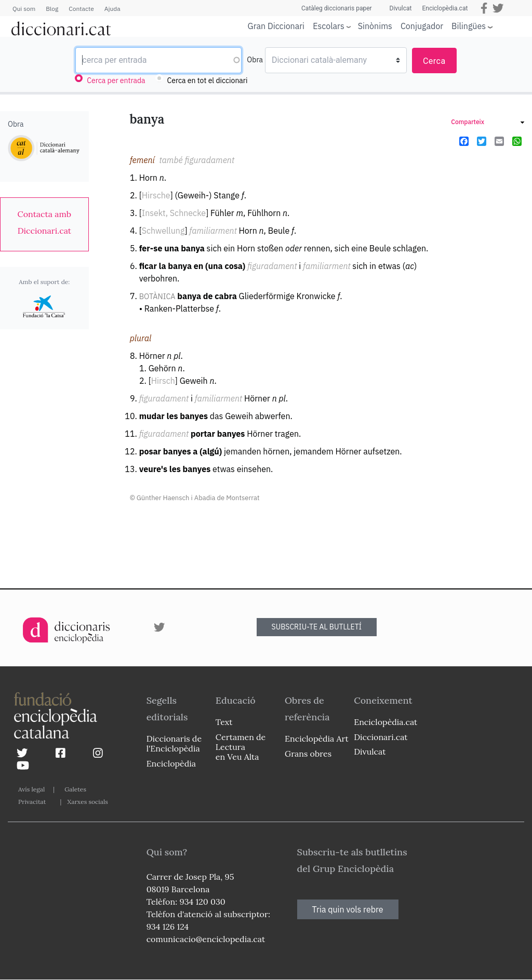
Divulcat (401, 8)
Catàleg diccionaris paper (337, 8)
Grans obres (308, 754)
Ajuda (112, 9)
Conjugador (422, 26)
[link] (44, 222)
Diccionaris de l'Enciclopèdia (174, 743)
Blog (52, 9)
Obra (255, 60)
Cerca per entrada (116, 80)
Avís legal (31, 789)
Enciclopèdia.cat (445, 8)
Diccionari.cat (381, 737)
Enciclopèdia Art (317, 739)
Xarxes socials (87, 802)
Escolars (329, 26)
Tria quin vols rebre (348, 909)
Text (224, 722)
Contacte (81, 9)
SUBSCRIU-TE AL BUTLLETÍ (317, 627)
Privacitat (32, 802)
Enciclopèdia (171, 763)
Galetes (75, 789)
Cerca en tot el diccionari (208, 80)
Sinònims (375, 26)
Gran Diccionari (276, 26)
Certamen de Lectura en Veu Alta (241, 747)
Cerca (434, 61)
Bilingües (469, 26)
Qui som (24, 9)
